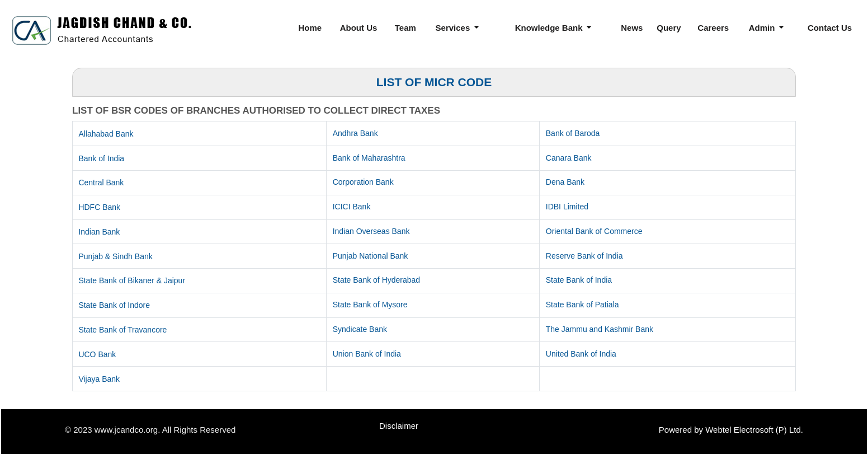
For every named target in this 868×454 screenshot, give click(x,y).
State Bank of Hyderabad (376, 280)
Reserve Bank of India (584, 256)
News (632, 28)
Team (405, 28)
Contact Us (830, 28)
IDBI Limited (567, 207)
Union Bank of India (367, 354)
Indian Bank (99, 232)
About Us (359, 28)
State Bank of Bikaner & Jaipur (132, 280)
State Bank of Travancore (122, 330)
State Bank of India (579, 280)
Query (669, 28)
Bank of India (101, 158)
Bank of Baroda (573, 133)
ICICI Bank (352, 207)
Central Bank (101, 182)
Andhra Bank (355, 133)
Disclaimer (399, 426)
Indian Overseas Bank (371, 231)
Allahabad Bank (106, 134)
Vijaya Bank (99, 379)
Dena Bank (565, 182)
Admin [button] (763, 28)
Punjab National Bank (371, 256)
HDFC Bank (99, 207)
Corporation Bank (363, 182)
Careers (713, 28)
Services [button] (454, 28)
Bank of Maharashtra (369, 158)
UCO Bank (97, 354)
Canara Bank (569, 158)
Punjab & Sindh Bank (115, 256)
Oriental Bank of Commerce (594, 231)
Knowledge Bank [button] (550, 28)
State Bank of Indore (114, 305)
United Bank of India (581, 354)
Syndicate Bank (360, 329)
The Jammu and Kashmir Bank (600, 329)
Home (310, 28)
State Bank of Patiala (582, 305)
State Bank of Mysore (370, 305)
